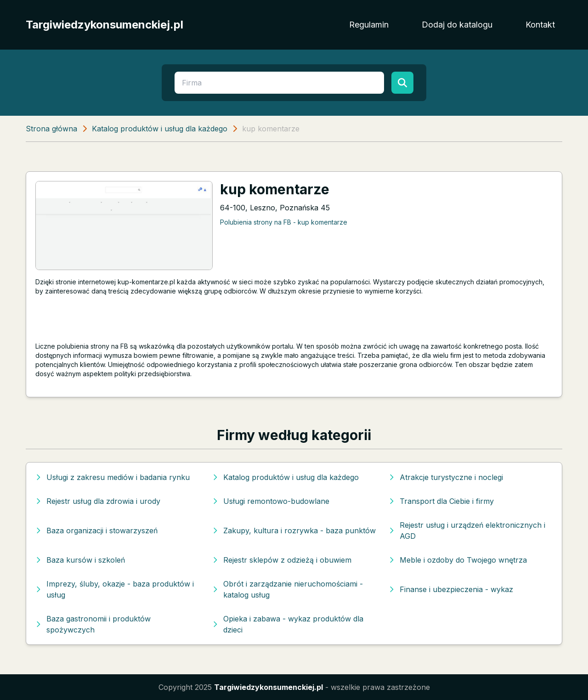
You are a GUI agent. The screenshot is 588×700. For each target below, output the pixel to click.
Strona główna (51, 129)
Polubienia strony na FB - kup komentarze (284, 222)
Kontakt (540, 25)
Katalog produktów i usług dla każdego (160, 129)
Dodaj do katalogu (457, 25)
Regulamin (369, 25)
